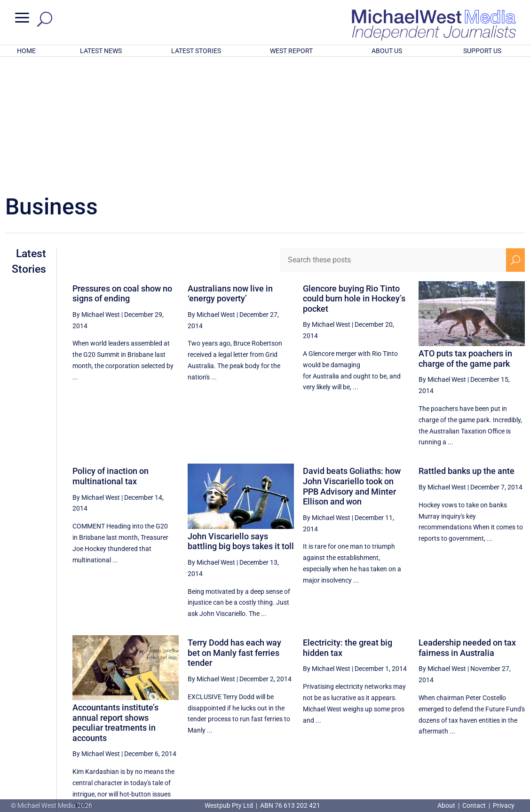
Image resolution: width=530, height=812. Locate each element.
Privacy (504, 805)
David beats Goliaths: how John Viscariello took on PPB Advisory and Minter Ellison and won (352, 363)
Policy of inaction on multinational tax (111, 353)
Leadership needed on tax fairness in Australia (467, 524)
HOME (26, 51)
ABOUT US (387, 51)
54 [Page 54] (446, 723)
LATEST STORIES (196, 51)
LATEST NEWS (101, 51)
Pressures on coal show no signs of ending (122, 170)
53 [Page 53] (422, 723)
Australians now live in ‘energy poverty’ (230, 170)
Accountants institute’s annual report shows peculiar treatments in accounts (115, 599)
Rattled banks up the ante (467, 348)
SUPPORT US (482, 51)
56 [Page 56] (493, 723)
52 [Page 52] (398, 723)
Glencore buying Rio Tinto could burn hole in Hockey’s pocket (354, 175)
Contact (474, 805)
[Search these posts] (393, 137)
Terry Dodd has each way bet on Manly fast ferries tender (234, 529)
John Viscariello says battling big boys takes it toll (241, 418)
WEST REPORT (291, 51)
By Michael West (96, 191)
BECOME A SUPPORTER (483, 754)
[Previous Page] (377, 722)
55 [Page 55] (470, 723)
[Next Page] (515, 722)
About (447, 805)
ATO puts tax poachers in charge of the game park (465, 235)
